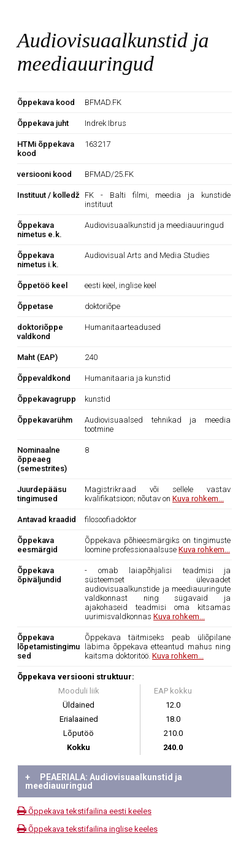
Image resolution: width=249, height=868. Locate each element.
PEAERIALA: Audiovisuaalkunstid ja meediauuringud (104, 781)
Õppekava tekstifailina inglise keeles (87, 829)
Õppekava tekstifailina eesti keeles (84, 811)
